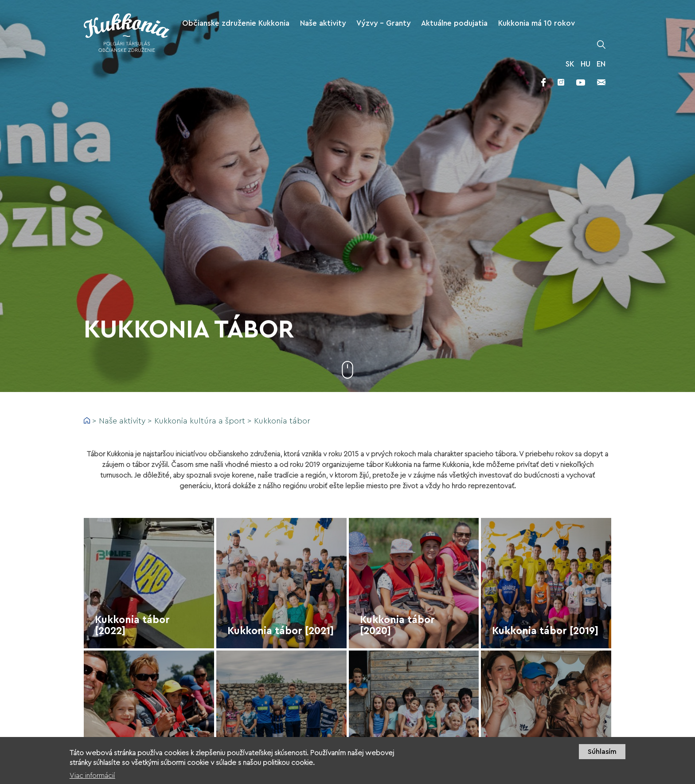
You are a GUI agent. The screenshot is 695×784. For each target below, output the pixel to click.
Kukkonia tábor (282, 421)
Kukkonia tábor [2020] (397, 625)
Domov (87, 420)
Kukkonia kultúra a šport (200, 421)
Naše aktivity (122, 421)
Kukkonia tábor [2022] (132, 625)
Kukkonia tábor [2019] (545, 631)
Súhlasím (602, 756)
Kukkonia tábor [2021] (281, 631)
